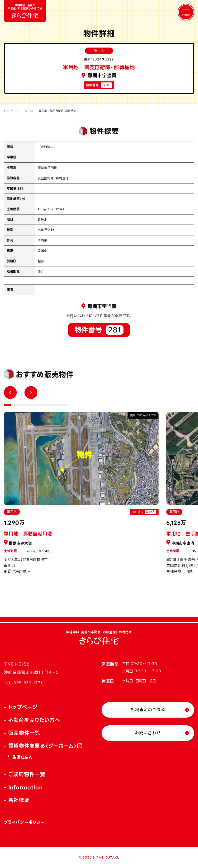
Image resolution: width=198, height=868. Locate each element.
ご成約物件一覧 (27, 774)
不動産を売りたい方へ (34, 720)
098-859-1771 (28, 683)
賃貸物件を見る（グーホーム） (43, 746)
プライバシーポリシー (24, 822)
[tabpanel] (81, 496)
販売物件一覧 (24, 733)
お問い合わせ (148, 733)
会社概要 (19, 800)
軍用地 (29, 111)
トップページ (11, 111)
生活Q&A (22, 757)
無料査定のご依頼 (148, 710)
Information (26, 787)
